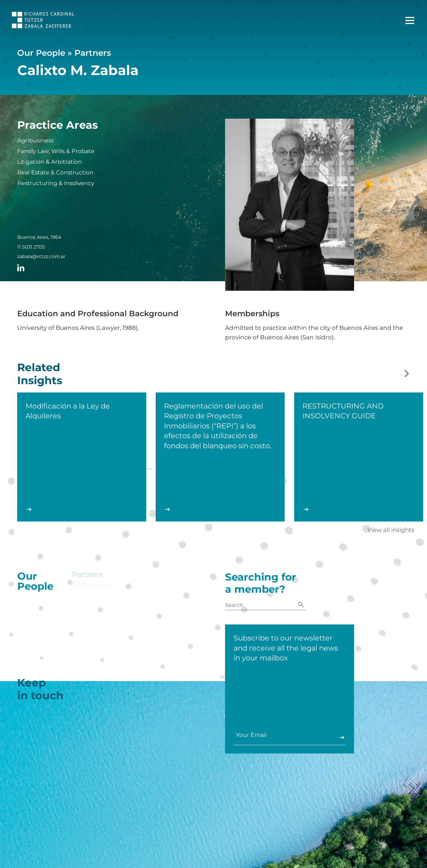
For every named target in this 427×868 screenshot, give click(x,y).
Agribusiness (35, 140)
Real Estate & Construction (55, 173)
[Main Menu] (410, 20)
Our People (41, 53)
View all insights (391, 530)
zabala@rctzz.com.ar (41, 257)
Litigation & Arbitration (50, 162)
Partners (93, 53)
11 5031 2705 (31, 247)
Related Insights (40, 383)
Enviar (334, 737)
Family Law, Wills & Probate (56, 151)
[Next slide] (407, 374)
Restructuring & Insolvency (56, 183)
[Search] (301, 605)
